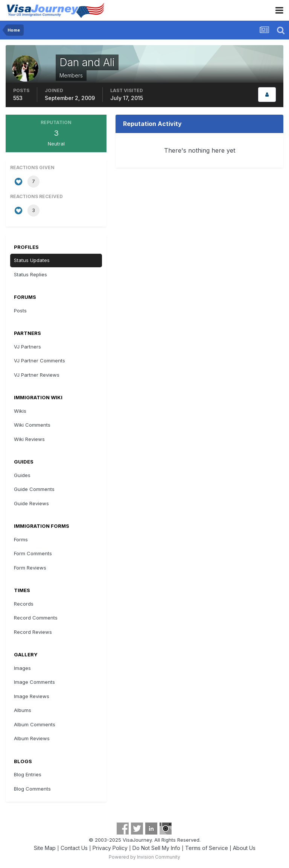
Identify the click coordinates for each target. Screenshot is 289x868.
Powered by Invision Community (144, 857)
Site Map (45, 848)
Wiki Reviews (29, 439)
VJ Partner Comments (40, 361)
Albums (23, 710)
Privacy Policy (110, 848)
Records (24, 604)
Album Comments (35, 724)
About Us (244, 848)
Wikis (20, 411)
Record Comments (36, 618)
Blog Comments (32, 789)
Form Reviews (30, 568)
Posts (20, 311)
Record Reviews (33, 632)
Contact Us (74, 848)
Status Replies (30, 274)
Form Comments (33, 553)
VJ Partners (27, 347)
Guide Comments (34, 489)
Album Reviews (32, 738)
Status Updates (32, 260)
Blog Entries (28, 774)
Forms (21, 539)
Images (22, 668)
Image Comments (34, 682)
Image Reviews (32, 696)
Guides (22, 475)
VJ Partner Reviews (37, 375)
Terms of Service (207, 848)
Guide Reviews (31, 503)
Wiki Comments (32, 425)
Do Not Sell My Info (156, 848)
